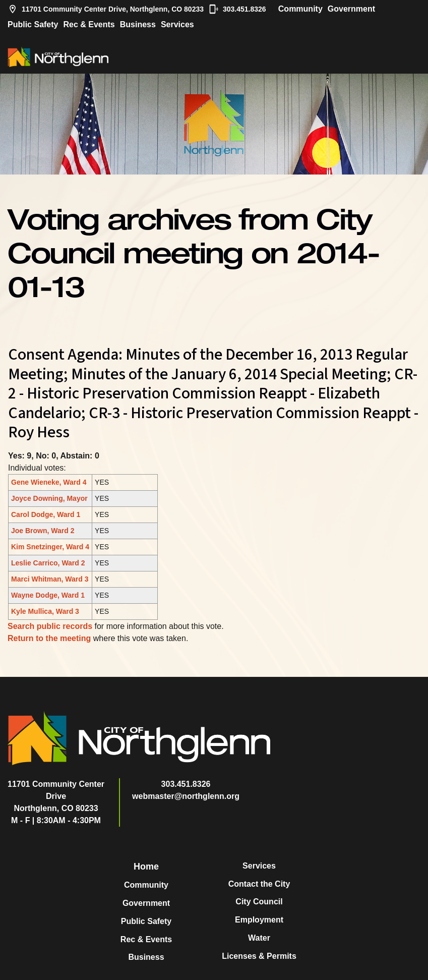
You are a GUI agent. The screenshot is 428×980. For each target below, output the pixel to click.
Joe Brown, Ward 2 (43, 531)
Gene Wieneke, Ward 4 (49, 482)
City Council (259, 902)
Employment (259, 920)
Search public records (50, 626)
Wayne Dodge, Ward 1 (48, 595)
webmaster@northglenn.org (186, 796)
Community (300, 9)
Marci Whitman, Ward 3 (50, 579)
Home (146, 867)
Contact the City (259, 884)
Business (138, 24)
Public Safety (33, 24)
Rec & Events (89, 24)
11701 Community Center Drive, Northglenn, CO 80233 (106, 9)
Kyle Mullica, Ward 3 (45, 611)
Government (351, 9)
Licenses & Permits (259, 956)
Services (177, 24)
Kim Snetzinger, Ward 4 (50, 547)
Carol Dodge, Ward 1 (46, 514)
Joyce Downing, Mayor (49, 498)
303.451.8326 (237, 9)
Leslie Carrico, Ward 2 (48, 563)
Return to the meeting (49, 638)
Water (259, 938)
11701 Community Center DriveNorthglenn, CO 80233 (56, 796)
